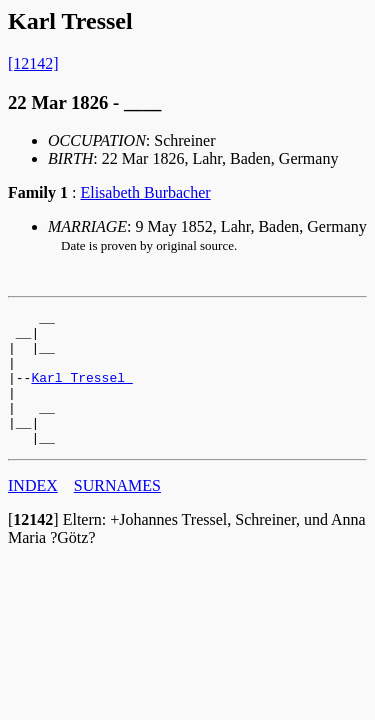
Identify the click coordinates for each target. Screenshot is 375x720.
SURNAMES (117, 512)
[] (33, 546)
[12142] (33, 63)
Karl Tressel (81, 392)
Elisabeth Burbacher (145, 192)
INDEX (33, 512)
